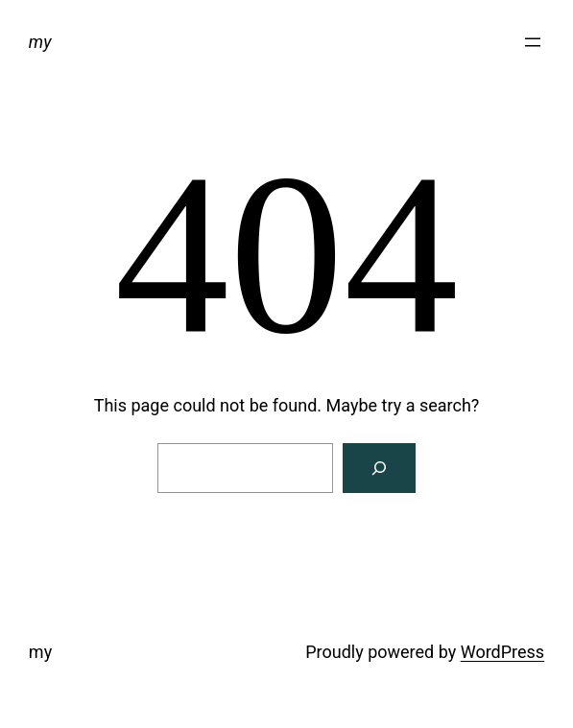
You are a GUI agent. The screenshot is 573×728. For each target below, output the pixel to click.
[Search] (379, 468)
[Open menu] (533, 42)
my (40, 42)
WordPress (502, 652)
